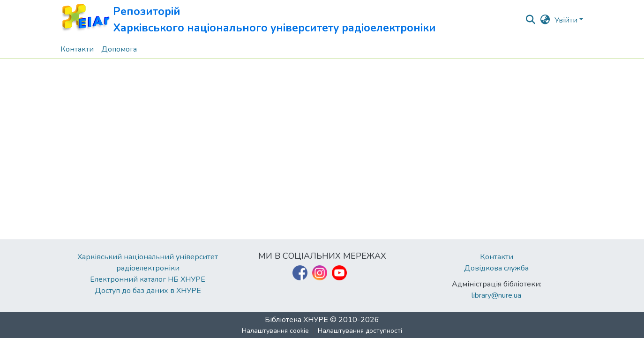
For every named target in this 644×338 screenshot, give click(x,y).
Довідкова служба (496, 268)
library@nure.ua (496, 295)
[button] (248, 20)
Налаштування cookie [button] (275, 331)
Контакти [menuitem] (77, 49)
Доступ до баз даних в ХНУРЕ (148, 291)
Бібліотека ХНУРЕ (296, 320)
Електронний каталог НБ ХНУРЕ (148, 279)
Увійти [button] (567, 20)
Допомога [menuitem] (119, 49)
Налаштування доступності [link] (360, 331)
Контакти (497, 257)
